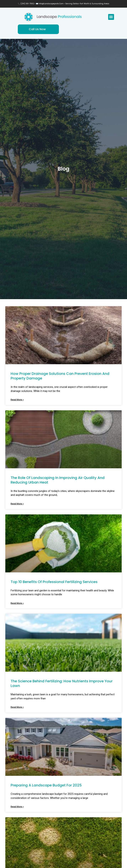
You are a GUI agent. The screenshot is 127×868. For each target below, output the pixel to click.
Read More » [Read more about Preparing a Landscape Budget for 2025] (17, 807)
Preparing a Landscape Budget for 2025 (46, 785)
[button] (111, 17)
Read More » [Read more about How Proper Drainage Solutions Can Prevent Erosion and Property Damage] (17, 400)
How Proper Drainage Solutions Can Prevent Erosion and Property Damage (60, 376)
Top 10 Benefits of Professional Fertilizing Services (54, 582)
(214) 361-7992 (27, 4)
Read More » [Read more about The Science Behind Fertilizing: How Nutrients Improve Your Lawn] (17, 707)
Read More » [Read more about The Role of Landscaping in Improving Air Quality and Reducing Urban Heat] (17, 504)
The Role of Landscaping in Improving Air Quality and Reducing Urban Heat (58, 480)
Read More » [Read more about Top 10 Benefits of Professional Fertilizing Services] (17, 603)
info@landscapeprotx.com (51, 4)
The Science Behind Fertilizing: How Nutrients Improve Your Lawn (62, 683)
